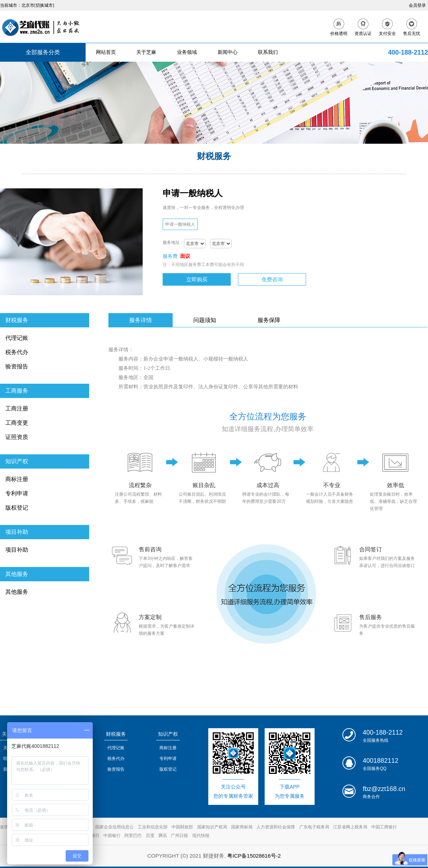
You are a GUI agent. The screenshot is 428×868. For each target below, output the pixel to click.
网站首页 (106, 52)
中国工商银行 (384, 827)
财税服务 (17, 320)
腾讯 (163, 836)
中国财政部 (182, 827)
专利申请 (17, 493)
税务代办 (17, 352)
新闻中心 (228, 52)
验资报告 (17, 366)
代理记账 (17, 338)
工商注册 (17, 409)
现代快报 (201, 836)
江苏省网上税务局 (350, 827)
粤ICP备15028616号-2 (254, 856)
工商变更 (17, 423)
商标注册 (17, 479)
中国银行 (112, 836)
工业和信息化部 (153, 827)
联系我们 (268, 52)
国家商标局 (242, 827)
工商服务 (17, 391)
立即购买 (197, 279)
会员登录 (417, 5)
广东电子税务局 (314, 827)
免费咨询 (272, 279)
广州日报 (179, 836)
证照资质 (17, 437)
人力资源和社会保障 (276, 827)
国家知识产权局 (212, 827)
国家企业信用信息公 (114, 827)
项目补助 (17, 532)
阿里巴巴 (133, 836)
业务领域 (187, 52)
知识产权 (17, 461)
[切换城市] (44, 5)
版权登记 (17, 508)
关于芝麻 (146, 52)
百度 (150, 836)
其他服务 (17, 574)
